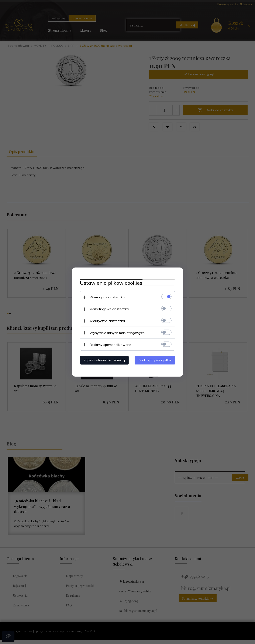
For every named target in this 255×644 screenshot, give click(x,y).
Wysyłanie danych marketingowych (116, 333)
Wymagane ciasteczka (106, 297)
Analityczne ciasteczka (106, 321)
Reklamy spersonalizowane (109, 344)
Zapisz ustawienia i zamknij (103, 360)
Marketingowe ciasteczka (108, 309)
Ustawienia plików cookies (110, 283)
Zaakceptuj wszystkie (156, 360)
